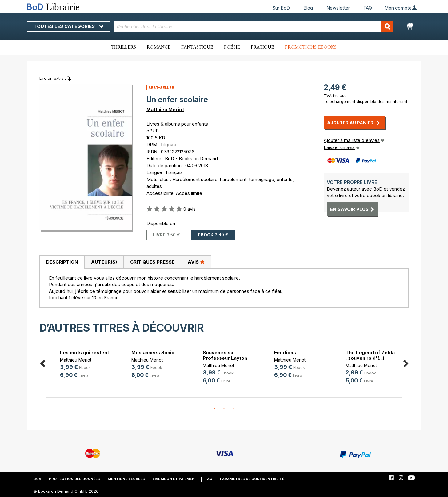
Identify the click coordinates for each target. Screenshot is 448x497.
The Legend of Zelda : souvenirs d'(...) (370, 355)
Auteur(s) (104, 262)
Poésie (232, 47)
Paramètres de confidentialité (252, 479)
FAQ (368, 8)
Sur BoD (281, 8)
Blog (308, 8)
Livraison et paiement (175, 479)
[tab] (62, 262)
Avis (196, 262)
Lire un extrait (53, 78)
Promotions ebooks (311, 47)
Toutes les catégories (68, 26)
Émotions (285, 352)
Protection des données (74, 479)
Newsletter (338, 8)
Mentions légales (126, 479)
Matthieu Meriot (165, 109)
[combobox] (254, 27)
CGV (37, 479)
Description (62, 262)
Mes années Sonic (153, 352)
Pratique (262, 47)
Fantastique (197, 47)
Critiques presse (152, 262)
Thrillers (124, 47)
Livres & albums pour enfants (177, 124)
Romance (159, 47)
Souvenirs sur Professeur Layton (225, 355)
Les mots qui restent (84, 352)
